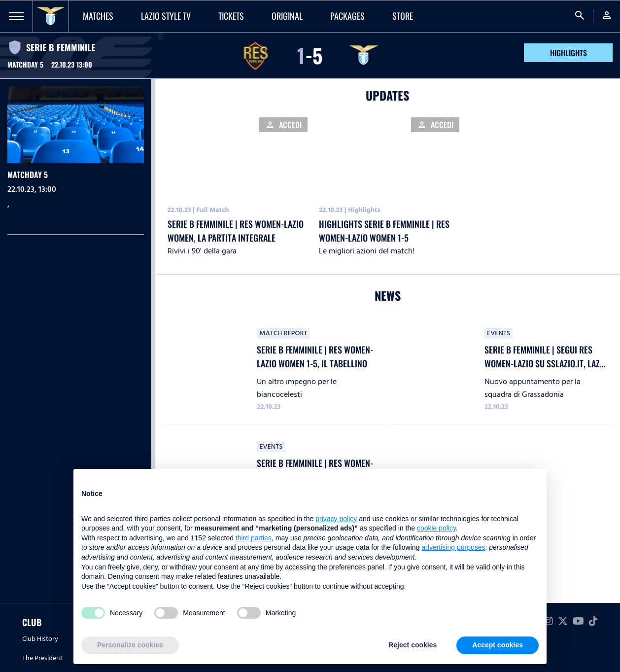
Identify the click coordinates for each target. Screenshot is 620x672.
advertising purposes (453, 547)
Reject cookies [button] (413, 645)
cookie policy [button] (436, 528)
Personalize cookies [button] (130, 645)
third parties (254, 538)
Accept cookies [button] (498, 645)
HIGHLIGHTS (568, 53)
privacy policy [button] (336, 519)
